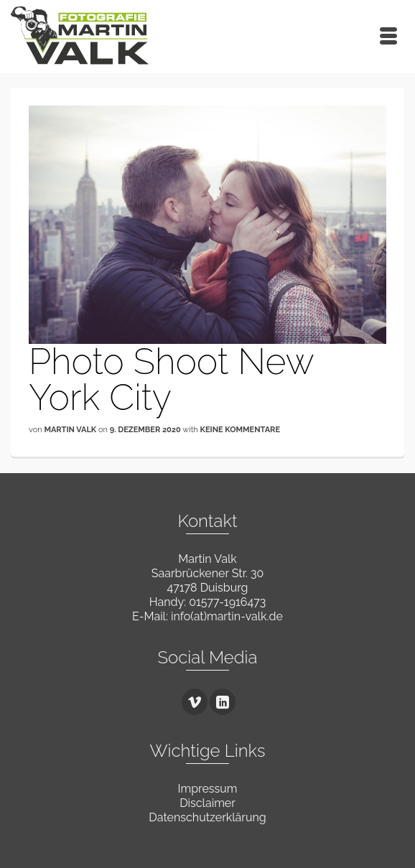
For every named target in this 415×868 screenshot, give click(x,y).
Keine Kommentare (240, 430)
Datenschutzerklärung (207, 817)
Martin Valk (70, 430)
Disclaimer (207, 803)
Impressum (208, 789)
